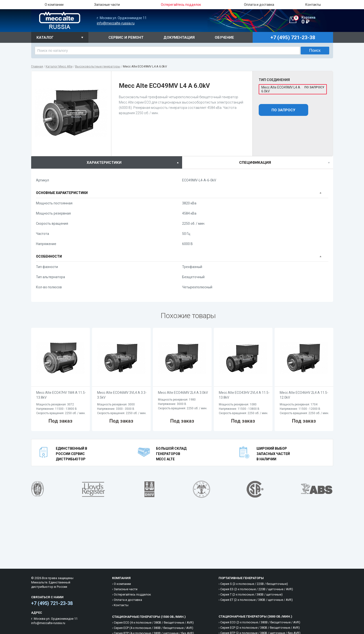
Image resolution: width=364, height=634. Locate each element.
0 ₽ (313, 20)
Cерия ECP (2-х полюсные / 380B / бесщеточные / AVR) (260, 628)
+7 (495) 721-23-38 (52, 603)
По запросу (283, 110)
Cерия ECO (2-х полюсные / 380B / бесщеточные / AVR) (260, 622)
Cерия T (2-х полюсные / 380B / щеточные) (251, 594)
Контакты (313, 5)
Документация (179, 37)
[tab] (107, 162)
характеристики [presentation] (104, 163)
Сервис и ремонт (126, 37)
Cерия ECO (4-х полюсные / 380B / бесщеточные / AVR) (154, 623)
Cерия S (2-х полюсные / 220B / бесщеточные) (254, 584)
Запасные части (107, 5)
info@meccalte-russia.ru (116, 23)
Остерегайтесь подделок (132, 594)
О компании (54, 5)
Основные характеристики (62, 193)
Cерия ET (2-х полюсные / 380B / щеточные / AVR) (257, 600)
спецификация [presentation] (255, 163)
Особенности (49, 256)
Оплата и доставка (259, 5)
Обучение (224, 37)
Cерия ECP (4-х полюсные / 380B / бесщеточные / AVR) (153, 628)
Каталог (45, 37)
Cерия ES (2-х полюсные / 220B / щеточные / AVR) (257, 589)
